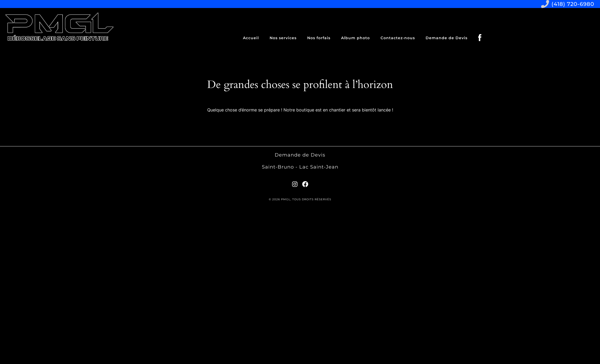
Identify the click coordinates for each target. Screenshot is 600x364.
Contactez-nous (398, 38)
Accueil (251, 38)
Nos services (283, 38)
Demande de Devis (447, 38)
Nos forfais (319, 38)
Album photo (355, 38)
